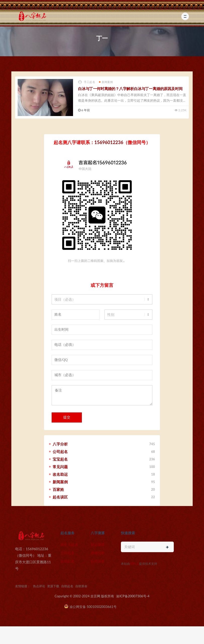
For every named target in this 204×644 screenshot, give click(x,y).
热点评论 (39, 586)
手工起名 (87, 82)
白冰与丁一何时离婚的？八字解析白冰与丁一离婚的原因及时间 (130, 89)
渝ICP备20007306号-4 (133, 596)
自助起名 (67, 561)
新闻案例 (106, 82)
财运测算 (98, 544)
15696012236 (109, 142)
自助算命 (98, 561)
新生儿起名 (69, 544)
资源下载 (53, 586)
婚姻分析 (98, 553)
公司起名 (67, 553)
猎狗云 (134, 564)
